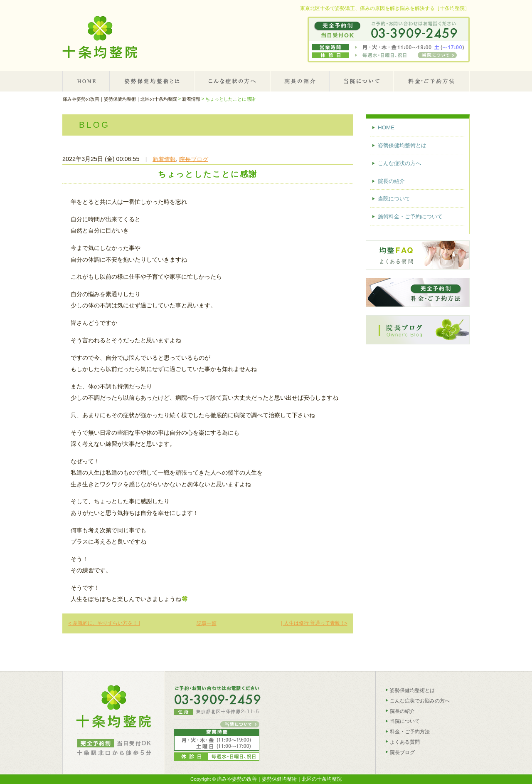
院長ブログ (194, 159)
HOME (86, 81)
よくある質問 (405, 742)
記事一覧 (207, 623)
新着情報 (164, 159)
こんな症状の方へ (232, 81)
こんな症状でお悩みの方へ (420, 701)
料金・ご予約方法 (410, 732)
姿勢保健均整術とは (152, 81)
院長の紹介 (300, 81)
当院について (362, 81)
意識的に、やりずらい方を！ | (104, 623)
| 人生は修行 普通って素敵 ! (314, 623)
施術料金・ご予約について (432, 81)
